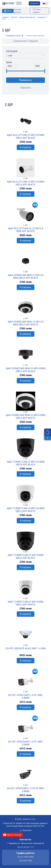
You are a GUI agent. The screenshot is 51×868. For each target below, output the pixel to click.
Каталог (14, 17)
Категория (12, 51)
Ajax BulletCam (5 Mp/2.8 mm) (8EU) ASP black (26, 136)
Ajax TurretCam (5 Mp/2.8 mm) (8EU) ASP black (26, 463)
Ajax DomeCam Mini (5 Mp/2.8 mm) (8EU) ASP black (26, 276)
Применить (26, 80)
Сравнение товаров (26, 41)
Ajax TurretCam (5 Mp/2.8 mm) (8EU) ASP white (26, 510)
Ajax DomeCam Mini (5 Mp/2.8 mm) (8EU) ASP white (26, 323)
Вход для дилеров (17, 11)
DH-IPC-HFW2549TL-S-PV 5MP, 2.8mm (26, 696)
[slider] (6, 71)
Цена (9, 62)
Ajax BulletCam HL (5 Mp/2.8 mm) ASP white (26, 230)
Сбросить (25, 88)
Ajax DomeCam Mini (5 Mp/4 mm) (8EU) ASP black (26, 370)
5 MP (26, 132)
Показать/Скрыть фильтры (35, 36)
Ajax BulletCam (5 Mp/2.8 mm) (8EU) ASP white (26, 183)
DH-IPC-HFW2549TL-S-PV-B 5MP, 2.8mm (26, 790)
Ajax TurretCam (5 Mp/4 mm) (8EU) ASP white (26, 603)
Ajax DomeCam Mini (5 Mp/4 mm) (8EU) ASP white (26, 416)
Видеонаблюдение (28, 17)
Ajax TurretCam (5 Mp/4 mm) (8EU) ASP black (26, 556)
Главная (5, 17)
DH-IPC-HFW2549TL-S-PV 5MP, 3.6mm (26, 743)
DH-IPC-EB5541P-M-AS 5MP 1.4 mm (26, 648)
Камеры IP (42, 17)
